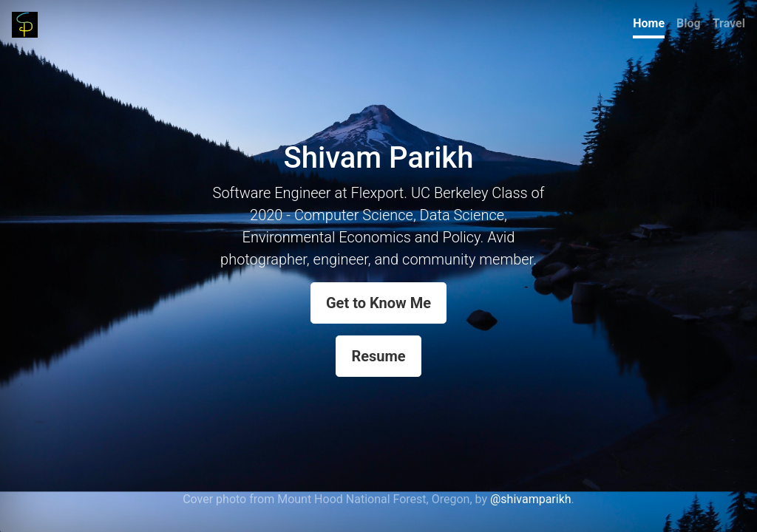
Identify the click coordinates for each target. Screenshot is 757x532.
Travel (729, 23)
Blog (689, 23)
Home (649, 23)
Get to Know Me (378, 303)
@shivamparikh (531, 499)
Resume (378, 356)
